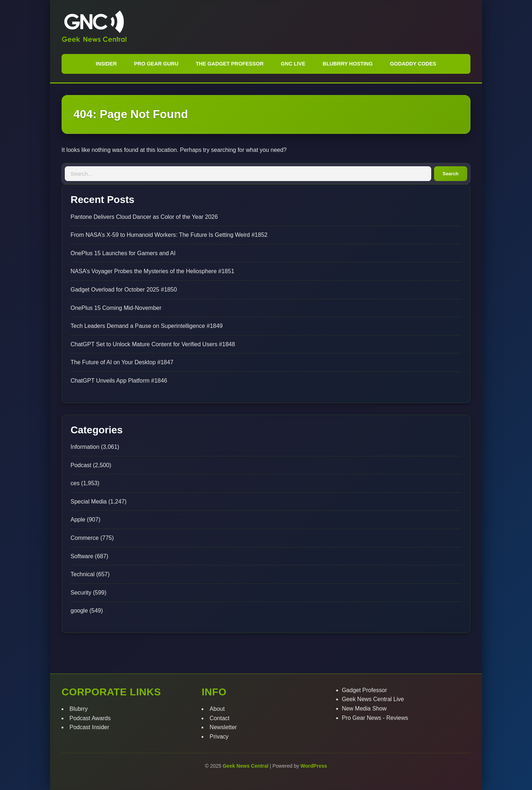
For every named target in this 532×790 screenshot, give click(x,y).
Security (81, 593)
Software (82, 556)
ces (75, 483)
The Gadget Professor (230, 64)
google (79, 611)
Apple (78, 520)
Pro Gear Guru (156, 64)
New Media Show (364, 708)
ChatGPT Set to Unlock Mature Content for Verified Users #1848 (153, 344)
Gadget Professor (364, 690)
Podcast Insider (89, 727)
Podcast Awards (90, 718)
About (217, 709)
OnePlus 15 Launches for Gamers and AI (123, 253)
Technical (83, 574)
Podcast (81, 465)
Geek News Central (246, 766)
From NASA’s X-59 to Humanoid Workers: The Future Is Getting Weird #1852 (169, 235)
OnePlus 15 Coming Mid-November (116, 308)
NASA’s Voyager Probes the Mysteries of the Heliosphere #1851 (152, 271)
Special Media (89, 502)
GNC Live (293, 64)
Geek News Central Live (373, 699)
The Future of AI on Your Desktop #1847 (122, 362)
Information (85, 447)
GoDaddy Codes (413, 64)
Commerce (85, 538)
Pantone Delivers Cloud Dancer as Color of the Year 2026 (144, 217)
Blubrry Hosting (348, 64)
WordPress (314, 766)
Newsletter (223, 727)
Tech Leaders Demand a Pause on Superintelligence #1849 (147, 326)
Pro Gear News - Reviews (375, 718)
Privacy (219, 737)
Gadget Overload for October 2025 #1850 (124, 290)
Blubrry (79, 709)
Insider (106, 64)
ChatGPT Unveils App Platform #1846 (119, 381)
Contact (219, 718)
